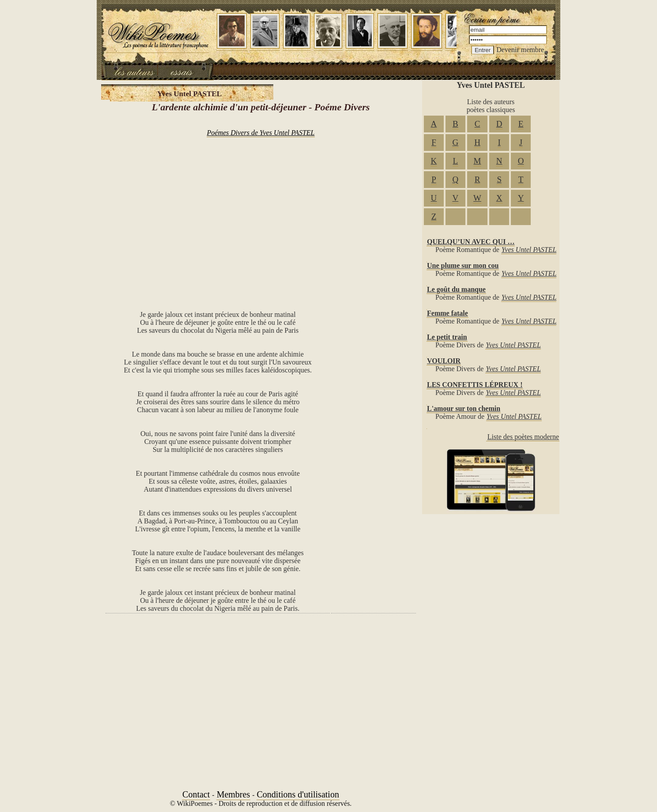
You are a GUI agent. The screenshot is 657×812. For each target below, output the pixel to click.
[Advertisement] (261, 214)
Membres (234, 794)
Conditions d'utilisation (298, 794)
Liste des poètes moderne (523, 437)
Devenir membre (520, 50)
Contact (196, 794)
